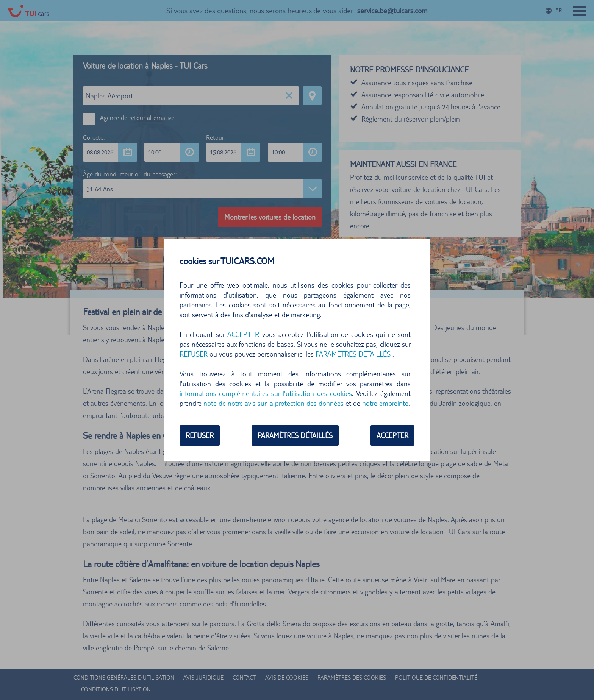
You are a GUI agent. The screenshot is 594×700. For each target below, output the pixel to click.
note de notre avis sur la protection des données (274, 403)
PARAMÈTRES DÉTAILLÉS (353, 354)
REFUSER (194, 354)
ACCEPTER (243, 334)
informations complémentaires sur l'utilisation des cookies (266, 393)
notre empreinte (385, 403)
